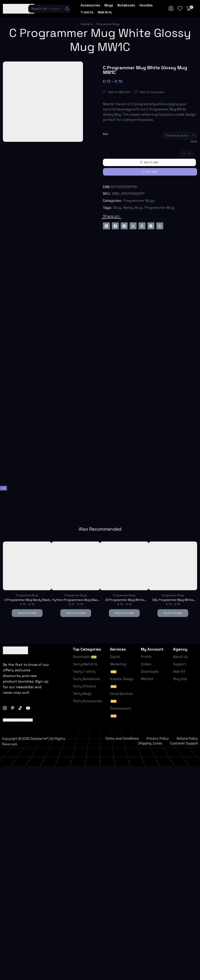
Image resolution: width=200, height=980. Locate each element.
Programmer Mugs (108, 24)
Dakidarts (87, 24)
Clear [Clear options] (194, 141)
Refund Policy (187, 738)
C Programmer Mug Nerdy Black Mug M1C (27, 600)
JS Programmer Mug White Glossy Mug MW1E (124, 600)
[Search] (67, 9)
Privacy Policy (158, 738)
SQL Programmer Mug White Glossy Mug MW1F (173, 600)
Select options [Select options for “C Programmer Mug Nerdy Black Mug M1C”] (27, 613)
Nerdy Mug (133, 208)
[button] (171, 9)
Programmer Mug (159, 208)
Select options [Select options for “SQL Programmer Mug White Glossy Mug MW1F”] (173, 613)
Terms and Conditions (122, 738)
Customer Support (184, 743)
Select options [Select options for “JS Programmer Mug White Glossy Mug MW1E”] (124, 613)
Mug (117, 208)
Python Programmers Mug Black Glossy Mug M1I (76, 600)
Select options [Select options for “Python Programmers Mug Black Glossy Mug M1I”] (76, 613)
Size (106, 134)
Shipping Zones (150, 743)
